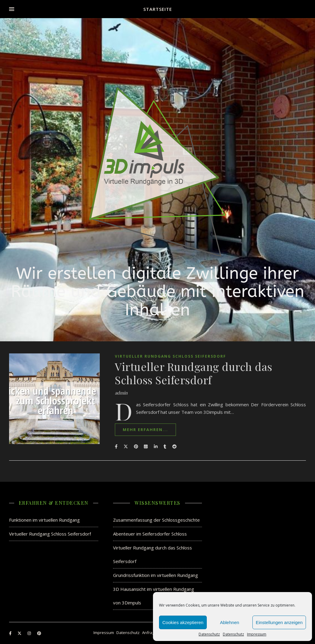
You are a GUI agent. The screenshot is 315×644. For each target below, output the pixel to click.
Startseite (158, 9)
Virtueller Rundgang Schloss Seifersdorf (170, 356)
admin (121, 393)
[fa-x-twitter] (20, 633)
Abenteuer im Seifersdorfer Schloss (150, 534)
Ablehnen (230, 622)
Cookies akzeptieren (183, 622)
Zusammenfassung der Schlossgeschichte (156, 520)
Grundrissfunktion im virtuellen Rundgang (156, 575)
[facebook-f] (11, 633)
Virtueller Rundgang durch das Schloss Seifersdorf (194, 373)
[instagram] (30, 633)
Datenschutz (209, 634)
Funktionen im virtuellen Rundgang (44, 520)
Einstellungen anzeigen (279, 622)
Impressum (257, 634)
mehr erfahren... (145, 430)
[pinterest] (39, 633)
